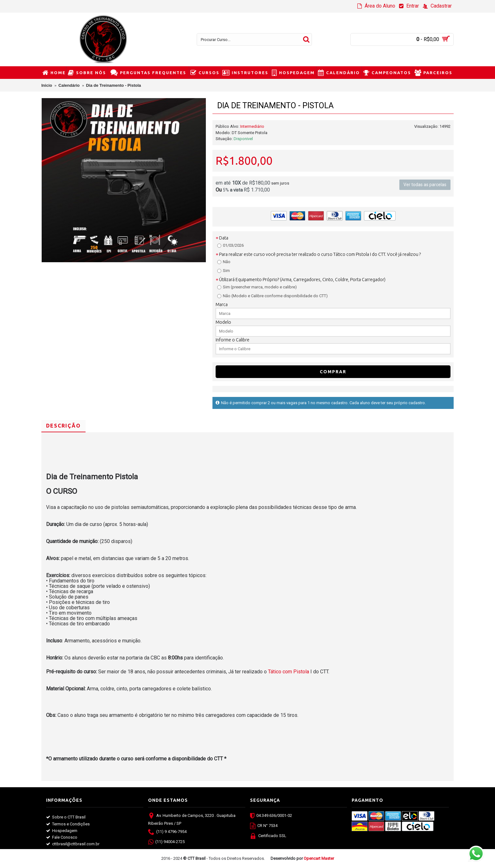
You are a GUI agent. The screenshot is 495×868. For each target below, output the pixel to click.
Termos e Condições (68, 824)
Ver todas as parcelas (425, 185)
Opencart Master (319, 858)
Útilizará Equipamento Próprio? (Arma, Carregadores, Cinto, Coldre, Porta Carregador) (302, 280)
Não (224, 262)
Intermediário (252, 126)
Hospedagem (62, 831)
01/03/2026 (230, 245)
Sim (224, 271)
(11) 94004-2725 (166, 842)
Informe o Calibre (233, 340)
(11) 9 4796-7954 (167, 832)
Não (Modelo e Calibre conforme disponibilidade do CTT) (272, 296)
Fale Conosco (62, 837)
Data (224, 238)
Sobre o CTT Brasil (66, 817)
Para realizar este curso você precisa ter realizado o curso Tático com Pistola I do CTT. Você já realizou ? (320, 254)
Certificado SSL (268, 836)
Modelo (223, 322)
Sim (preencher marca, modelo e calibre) (257, 287)
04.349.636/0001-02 (271, 816)
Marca (222, 304)
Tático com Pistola (289, 672)
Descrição (63, 426)
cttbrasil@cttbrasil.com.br (73, 844)
